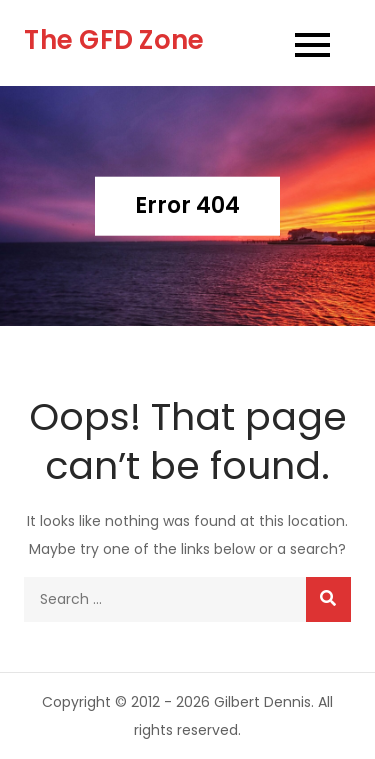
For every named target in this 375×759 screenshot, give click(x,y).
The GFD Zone (114, 40)
